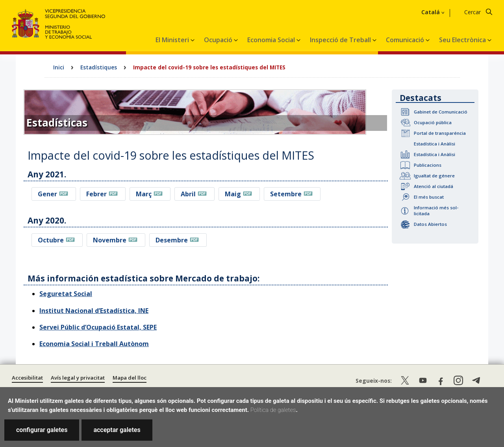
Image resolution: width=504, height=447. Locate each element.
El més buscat (429, 197)
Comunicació (406, 40)
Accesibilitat (27, 378)
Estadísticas (57, 123)
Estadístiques (99, 67)
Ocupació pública (433, 122)
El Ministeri (173, 40)
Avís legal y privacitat (78, 378)
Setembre (286, 194)
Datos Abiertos (430, 224)
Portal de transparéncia (440, 133)
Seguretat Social (66, 294)
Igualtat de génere (434, 176)
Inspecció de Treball (341, 40)
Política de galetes (273, 410)
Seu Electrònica (463, 40)
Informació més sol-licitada (436, 210)
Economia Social (272, 40)
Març (144, 194)
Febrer (96, 194)
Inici (59, 67)
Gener (47, 194)
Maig (233, 194)
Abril (188, 194)
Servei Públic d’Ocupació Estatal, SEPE (98, 327)
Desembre (172, 240)
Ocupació (219, 40)
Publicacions (428, 165)
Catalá (431, 12)
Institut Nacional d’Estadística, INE (94, 311)
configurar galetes (42, 430)
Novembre (110, 240)
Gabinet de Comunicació (441, 112)
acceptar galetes (117, 430)
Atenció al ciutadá (434, 186)
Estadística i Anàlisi (435, 144)
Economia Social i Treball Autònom (94, 344)
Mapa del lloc (130, 378)
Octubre (51, 240)
